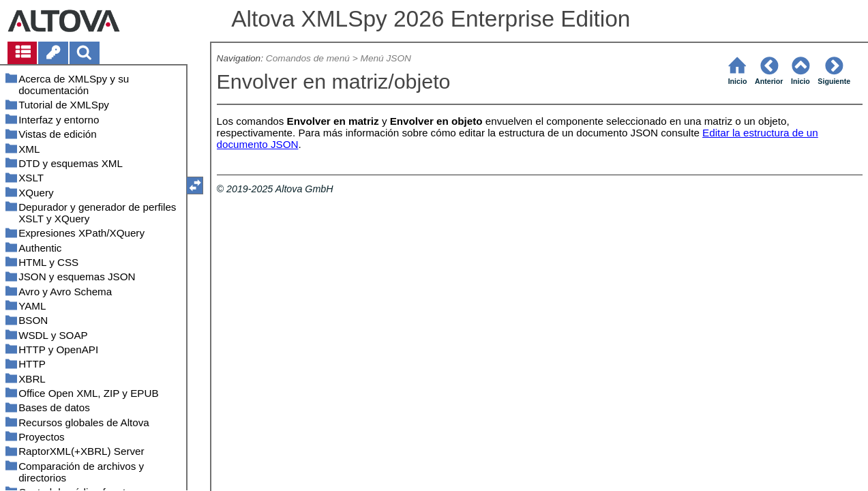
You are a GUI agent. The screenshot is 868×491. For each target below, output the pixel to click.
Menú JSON (386, 58)
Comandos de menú (308, 58)
